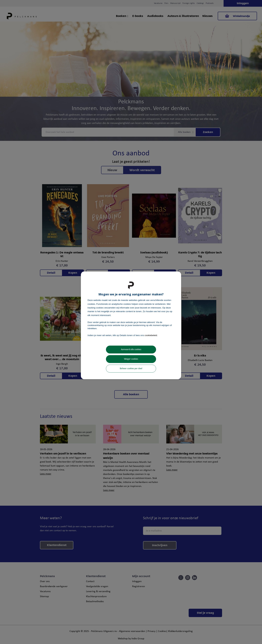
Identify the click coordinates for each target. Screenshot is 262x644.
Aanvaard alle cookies (131, 350)
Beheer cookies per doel (131, 369)
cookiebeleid (151, 335)
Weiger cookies (131, 359)
